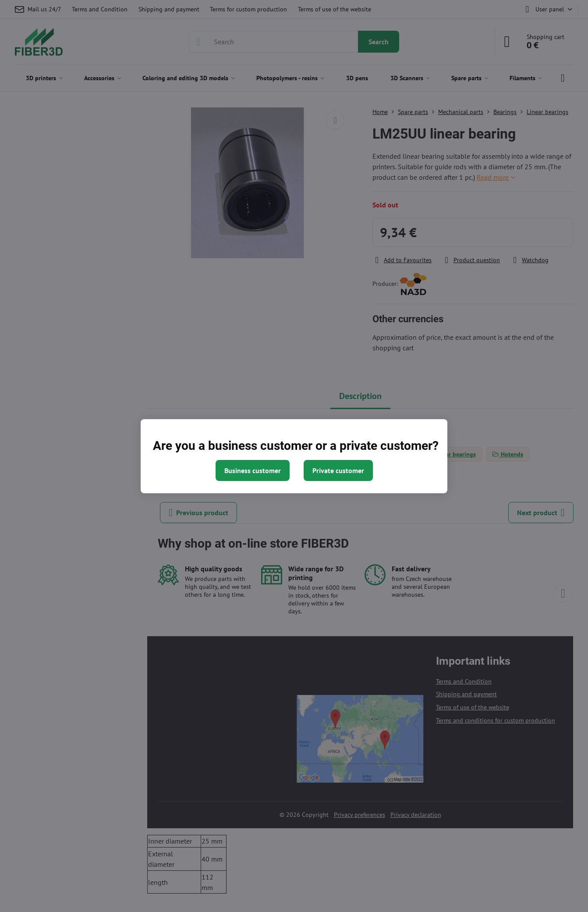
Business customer (253, 470)
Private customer (338, 470)
